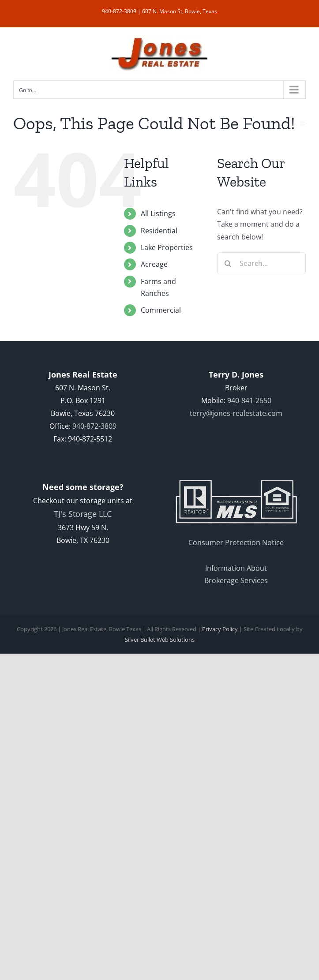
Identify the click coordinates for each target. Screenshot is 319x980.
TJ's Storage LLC (83, 514)
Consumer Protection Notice (236, 542)
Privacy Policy (220, 629)
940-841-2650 (249, 400)
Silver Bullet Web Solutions (160, 640)
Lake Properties (167, 247)
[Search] (228, 263)
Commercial (161, 310)
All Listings (158, 213)
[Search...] (261, 263)
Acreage (154, 264)
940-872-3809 (119, 11)
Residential (159, 231)
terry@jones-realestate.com (236, 413)
